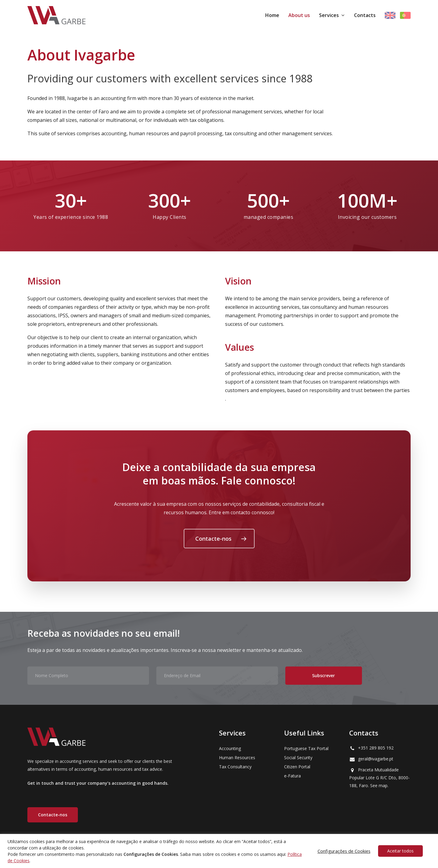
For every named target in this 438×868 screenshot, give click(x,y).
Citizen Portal (297, 767)
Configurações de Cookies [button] (344, 851)
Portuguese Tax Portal (306, 748)
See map (379, 785)
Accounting (230, 748)
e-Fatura (292, 776)
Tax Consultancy (235, 767)
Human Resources (237, 758)
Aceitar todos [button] (400, 851)
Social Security (298, 758)
